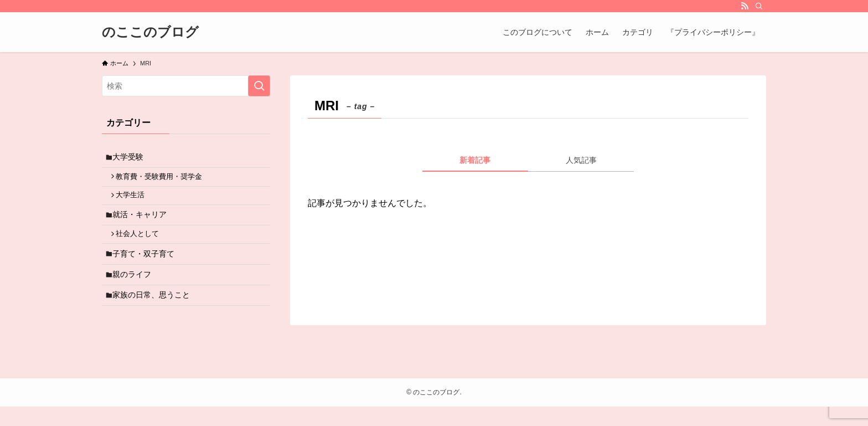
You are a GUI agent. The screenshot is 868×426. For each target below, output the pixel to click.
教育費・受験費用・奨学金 (163, 180)
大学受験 (131, 158)
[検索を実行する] (259, 86)
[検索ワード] (186, 86)
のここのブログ (150, 32)
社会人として (141, 245)
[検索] (759, 6)
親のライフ (135, 290)
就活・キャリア (143, 223)
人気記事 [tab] (581, 160)
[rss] (745, 6)
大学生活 (134, 201)
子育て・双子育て (147, 266)
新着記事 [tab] (475, 160)
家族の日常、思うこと (154, 313)
